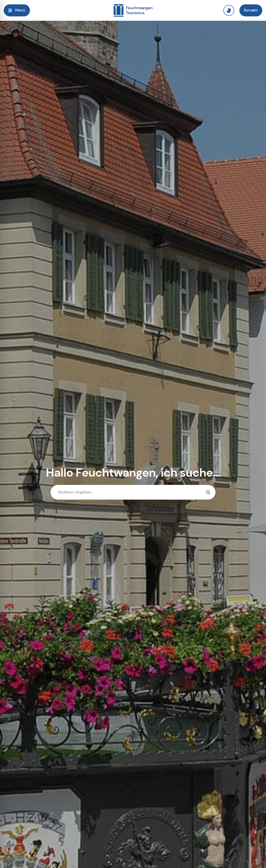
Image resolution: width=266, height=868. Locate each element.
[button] (9, 859)
